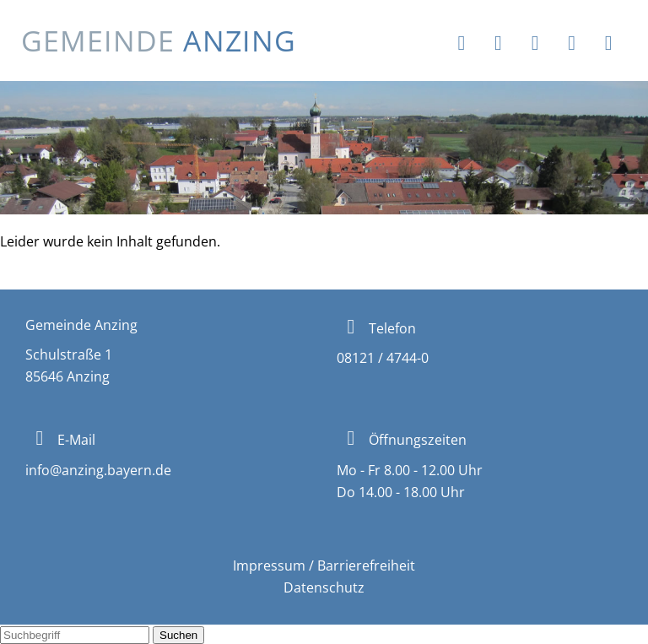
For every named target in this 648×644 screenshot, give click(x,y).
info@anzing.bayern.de (98, 470)
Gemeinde (159, 41)
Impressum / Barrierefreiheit (324, 566)
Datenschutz (324, 587)
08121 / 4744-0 (383, 358)
